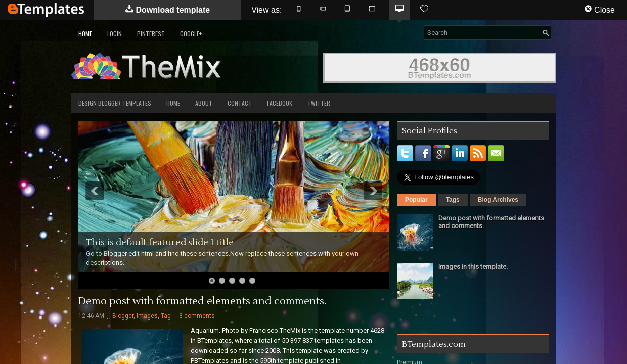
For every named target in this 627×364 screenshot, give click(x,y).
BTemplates (46, 10)
